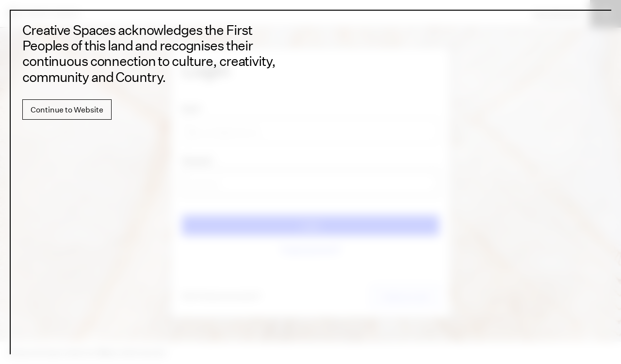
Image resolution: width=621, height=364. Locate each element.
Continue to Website (67, 110)
